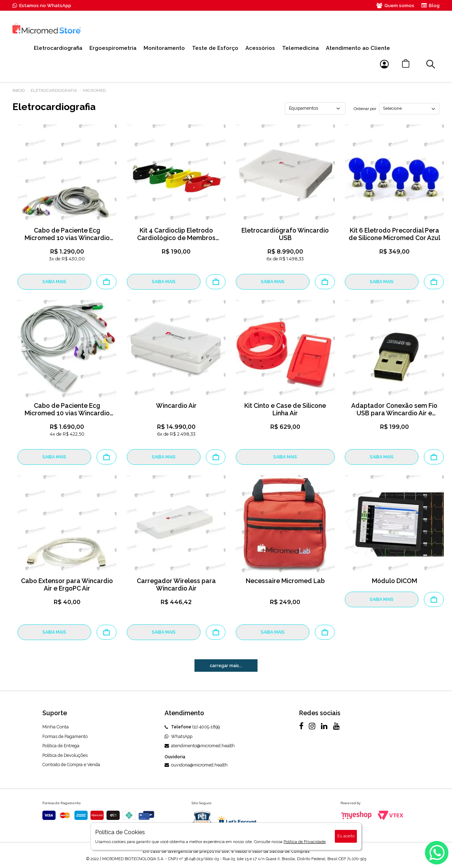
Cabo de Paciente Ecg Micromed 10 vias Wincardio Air (67, 413)
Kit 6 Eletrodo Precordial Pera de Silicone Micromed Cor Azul (394, 234)
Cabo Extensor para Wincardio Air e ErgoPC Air (67, 584)
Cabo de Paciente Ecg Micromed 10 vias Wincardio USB (67, 238)
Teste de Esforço (215, 48)
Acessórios (260, 48)
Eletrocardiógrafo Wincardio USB (285, 234)
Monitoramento (164, 48)
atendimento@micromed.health (200, 746)
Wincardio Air (176, 406)
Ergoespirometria (113, 48)
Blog (430, 6)
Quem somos (395, 6)
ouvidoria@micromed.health (196, 765)
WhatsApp (178, 736)
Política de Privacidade (305, 842)
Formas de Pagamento (65, 736)
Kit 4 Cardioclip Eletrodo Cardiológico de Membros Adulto (176, 238)
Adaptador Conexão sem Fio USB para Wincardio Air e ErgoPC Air (394, 413)
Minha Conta (56, 727)
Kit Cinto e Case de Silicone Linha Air (285, 409)
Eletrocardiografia (58, 48)
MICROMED (94, 90)
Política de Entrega (61, 746)
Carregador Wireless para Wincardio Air (176, 584)
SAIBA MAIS (54, 282)
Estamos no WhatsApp (42, 6)
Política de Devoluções (65, 755)
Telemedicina (300, 48)
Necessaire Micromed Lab (285, 581)
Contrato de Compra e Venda (71, 765)
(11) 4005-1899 (192, 727)
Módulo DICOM (394, 581)
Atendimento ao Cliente (358, 48)
